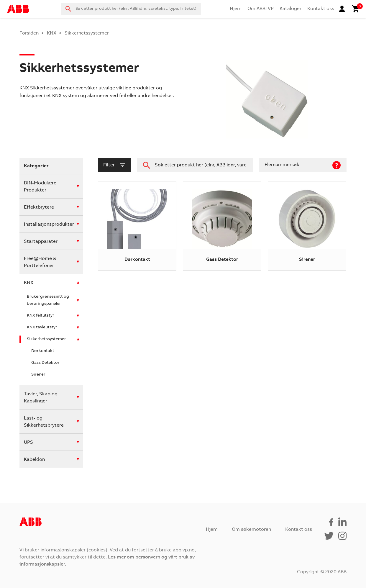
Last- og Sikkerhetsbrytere (44, 422)
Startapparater (41, 242)
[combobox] (131, 9)
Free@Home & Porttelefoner (40, 262)
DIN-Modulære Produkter (40, 187)
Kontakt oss (321, 9)
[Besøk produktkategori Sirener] (307, 226)
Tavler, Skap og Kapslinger (41, 398)
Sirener (38, 375)
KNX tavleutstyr (42, 327)
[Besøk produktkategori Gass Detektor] (222, 226)
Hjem (236, 9)
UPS (28, 443)
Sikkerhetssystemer (46, 339)
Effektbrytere (39, 207)
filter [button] (115, 165)
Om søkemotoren (251, 530)
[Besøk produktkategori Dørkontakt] (137, 226)
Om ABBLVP (261, 9)
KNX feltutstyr (41, 316)
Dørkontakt (43, 351)
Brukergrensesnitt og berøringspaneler (48, 300)
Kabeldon (34, 460)
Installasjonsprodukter (49, 225)
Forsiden (29, 33)
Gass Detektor (45, 363)
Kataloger (290, 9)
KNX (52, 33)
